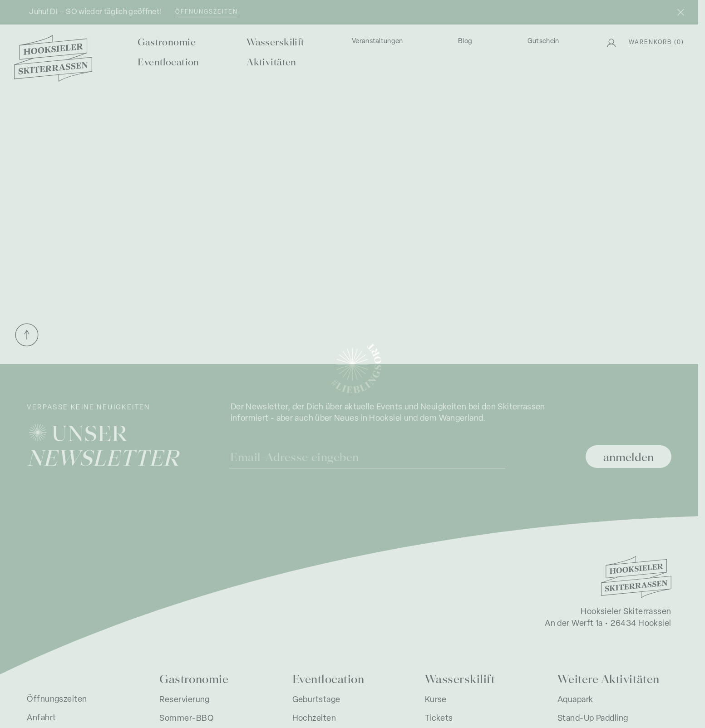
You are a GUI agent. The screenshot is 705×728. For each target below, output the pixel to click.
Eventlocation (168, 61)
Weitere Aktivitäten (609, 678)
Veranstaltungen (377, 42)
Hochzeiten (314, 719)
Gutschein (543, 42)
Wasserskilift (276, 42)
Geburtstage (316, 700)
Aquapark (575, 700)
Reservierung (184, 700)
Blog (465, 42)
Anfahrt (41, 718)
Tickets (439, 719)
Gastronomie (167, 42)
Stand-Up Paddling (593, 719)
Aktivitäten (271, 61)
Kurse (436, 700)
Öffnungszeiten (206, 12)
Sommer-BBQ (187, 719)
